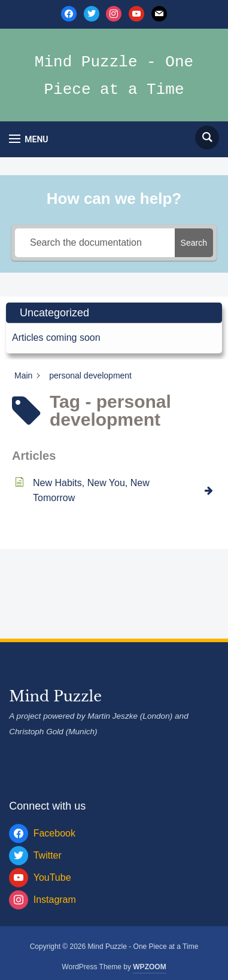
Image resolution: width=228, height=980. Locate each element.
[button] (28, 139)
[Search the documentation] (95, 243)
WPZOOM (149, 967)
